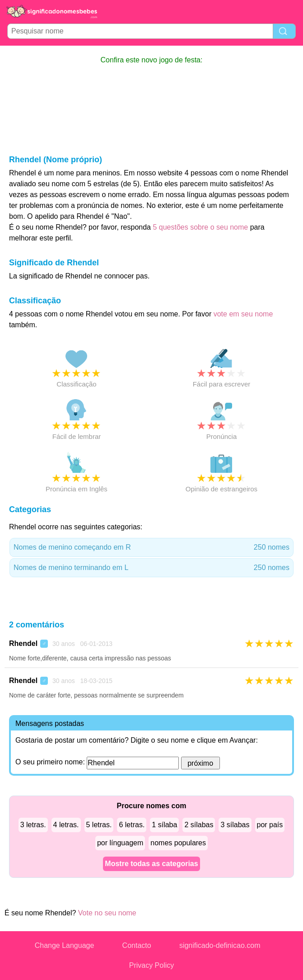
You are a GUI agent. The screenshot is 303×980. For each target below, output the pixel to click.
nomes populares (178, 843)
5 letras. (99, 825)
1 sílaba (164, 825)
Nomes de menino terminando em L (151, 568)
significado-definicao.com (220, 945)
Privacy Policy (152, 965)
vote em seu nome (243, 314)
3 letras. (33, 825)
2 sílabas (199, 825)
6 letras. (132, 825)
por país (270, 825)
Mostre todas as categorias (151, 864)
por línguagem (120, 843)
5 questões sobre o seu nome (200, 227)
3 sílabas (235, 825)
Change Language (65, 945)
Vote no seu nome (107, 913)
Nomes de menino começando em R (151, 547)
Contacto (137, 945)
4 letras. (66, 825)
